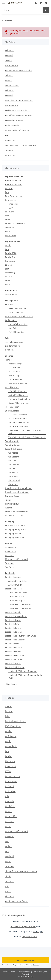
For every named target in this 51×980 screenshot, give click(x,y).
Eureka (8, 756)
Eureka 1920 (11, 253)
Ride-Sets (13, 328)
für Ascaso (13, 453)
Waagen (9, 508)
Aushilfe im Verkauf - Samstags (19, 115)
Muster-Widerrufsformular (17, 130)
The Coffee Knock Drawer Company (21, 871)
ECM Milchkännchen (18, 391)
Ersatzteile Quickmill (14, 655)
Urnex (8, 891)
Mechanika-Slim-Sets (18, 308)
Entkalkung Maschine (15, 526)
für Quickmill (14, 480)
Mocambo (10, 555)
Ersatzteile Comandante (16, 616)
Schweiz (9, 75)
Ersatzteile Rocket (13, 663)
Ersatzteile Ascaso (13, 577)
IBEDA (8, 771)
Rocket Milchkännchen (19, 403)
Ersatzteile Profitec (14, 651)
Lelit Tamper (14, 372)
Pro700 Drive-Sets (16, 332)
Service (8, 60)
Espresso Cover (12, 496)
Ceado (8, 245)
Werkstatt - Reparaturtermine (19, 70)
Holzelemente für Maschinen (18, 488)
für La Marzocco (16, 465)
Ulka (7, 886)
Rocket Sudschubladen (19, 426)
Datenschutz (11, 140)
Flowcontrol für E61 (14, 504)
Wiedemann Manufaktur (16, 901)
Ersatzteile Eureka (13, 628)
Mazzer (8, 277)
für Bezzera (14, 457)
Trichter (9, 500)
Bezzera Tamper (16, 364)
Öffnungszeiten (12, 85)
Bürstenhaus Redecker (16, 721)
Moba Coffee (11, 816)
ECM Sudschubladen (18, 415)
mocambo (10, 821)
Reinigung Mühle (13, 533)
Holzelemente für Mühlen (17, 492)
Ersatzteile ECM (12, 624)
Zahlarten (10, 50)
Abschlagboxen (12, 407)
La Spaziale (10, 791)
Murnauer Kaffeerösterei (16, 559)
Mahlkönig (10, 273)
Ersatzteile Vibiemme (15, 667)
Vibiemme (10, 896)
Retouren (9, 350)
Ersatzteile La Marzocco (16, 632)
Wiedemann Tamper (18, 383)
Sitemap (9, 150)
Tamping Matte (12, 441)
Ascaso (8, 706)
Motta (8, 826)
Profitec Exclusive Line (15, 223)
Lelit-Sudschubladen (18, 419)
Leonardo (9, 801)
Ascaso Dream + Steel (18, 581)
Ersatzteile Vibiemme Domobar (23, 671)
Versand (9, 55)
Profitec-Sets (11, 320)
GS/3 (11, 208)
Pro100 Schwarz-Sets (18, 324)
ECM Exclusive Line (14, 196)
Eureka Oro (10, 257)
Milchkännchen (12, 387)
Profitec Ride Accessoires (16, 512)
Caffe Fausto (11, 547)
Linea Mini (13, 204)
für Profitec (13, 476)
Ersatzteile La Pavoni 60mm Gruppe (21, 636)
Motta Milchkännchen (18, 395)
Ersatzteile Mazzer (14, 648)
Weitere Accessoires (14, 516)
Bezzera (9, 188)
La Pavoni (9, 212)
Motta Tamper (15, 375)
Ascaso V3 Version (13, 184)
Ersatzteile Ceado (13, 612)
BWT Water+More (13, 726)
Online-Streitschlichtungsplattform (21, 145)
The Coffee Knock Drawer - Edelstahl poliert (25, 432)
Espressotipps (12, 65)
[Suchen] (46, 10)
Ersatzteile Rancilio (14, 659)
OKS (7, 841)
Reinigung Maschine (14, 537)
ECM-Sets (9, 304)
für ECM (12, 461)
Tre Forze (9, 567)
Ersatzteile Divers (13, 620)
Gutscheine (11, 684)
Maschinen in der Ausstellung (19, 100)
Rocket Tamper (15, 379)
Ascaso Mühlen (15, 585)
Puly (7, 851)
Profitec (9, 220)
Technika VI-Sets (16, 312)
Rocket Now (10, 235)
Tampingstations (13, 445)
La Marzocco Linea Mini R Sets (19, 316)
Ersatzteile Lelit (12, 644)
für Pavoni (13, 472)
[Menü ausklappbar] (4, 2)
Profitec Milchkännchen (19, 399)
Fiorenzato (10, 261)
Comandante (11, 294)
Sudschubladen (12, 411)
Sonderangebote (13, 346)
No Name (9, 836)
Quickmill (9, 227)
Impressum (10, 155)
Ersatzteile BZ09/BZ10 (18, 593)
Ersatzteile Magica (17, 600)
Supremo (9, 563)
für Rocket (13, 484)
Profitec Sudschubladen (19, 423)
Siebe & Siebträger (14, 449)
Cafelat (8, 731)
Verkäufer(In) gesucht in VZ (17, 110)
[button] (36, 3)
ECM (7, 192)
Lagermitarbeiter (30, 937)
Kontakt (9, 80)
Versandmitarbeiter (14, 120)
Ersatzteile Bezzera (14, 589)
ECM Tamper (14, 368)
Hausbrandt (11, 551)
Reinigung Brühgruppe (16, 529)
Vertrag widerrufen (26, 960)
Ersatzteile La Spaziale (15, 640)
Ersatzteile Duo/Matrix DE (20, 608)
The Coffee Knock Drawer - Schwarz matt (27, 437)
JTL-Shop (30, 977)
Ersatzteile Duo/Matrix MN (20, 604)
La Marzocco (11, 200)
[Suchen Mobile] (22, 10)
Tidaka (8, 876)
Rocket (8, 231)
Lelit (7, 216)
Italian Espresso (12, 776)
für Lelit (12, 468)
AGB (7, 135)
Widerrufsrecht (12, 125)
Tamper (9, 360)
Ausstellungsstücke (14, 342)
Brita (7, 716)
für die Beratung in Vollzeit (23, 927)
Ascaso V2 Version (13, 180)
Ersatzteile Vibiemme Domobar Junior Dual (26, 676)
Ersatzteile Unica (16, 597)
